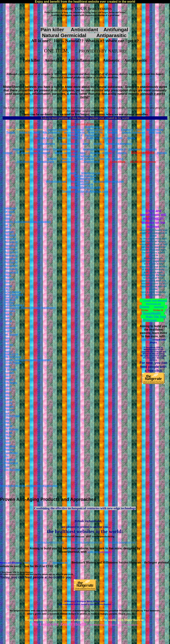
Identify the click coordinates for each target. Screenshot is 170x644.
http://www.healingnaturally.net (87, 542)
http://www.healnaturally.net (122, 542)
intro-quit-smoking (85, 124)
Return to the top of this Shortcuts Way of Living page (29, 486)
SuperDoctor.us (93, 127)
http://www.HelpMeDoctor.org (49, 542)
